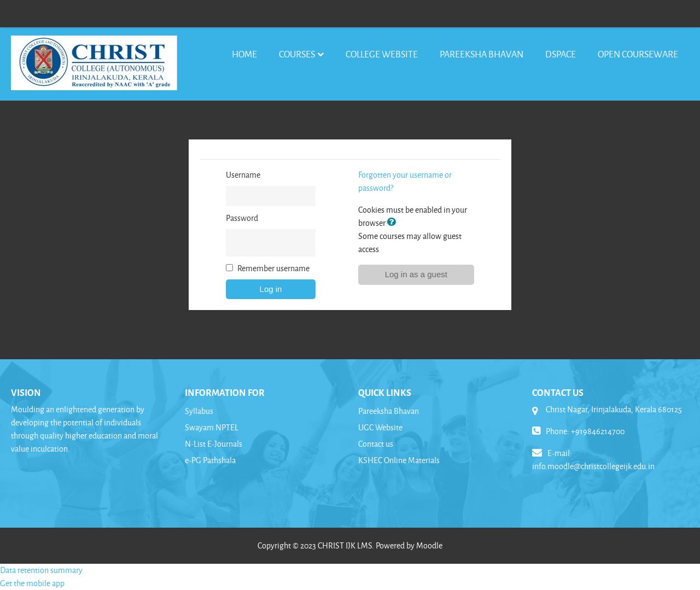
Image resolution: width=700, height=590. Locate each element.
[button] (394, 223)
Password (242, 218)
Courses (297, 54)
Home (244, 54)
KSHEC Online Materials (399, 460)
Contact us (376, 444)
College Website (382, 54)
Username (243, 175)
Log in (271, 289)
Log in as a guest (416, 274)
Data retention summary (41, 570)
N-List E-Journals (214, 444)
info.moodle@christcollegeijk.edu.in (593, 466)
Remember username (273, 268)
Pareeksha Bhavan (482, 54)
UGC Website (380, 427)
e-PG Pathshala (210, 460)
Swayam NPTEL (212, 427)
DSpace (561, 54)
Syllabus (199, 411)
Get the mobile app (32, 583)
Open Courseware (638, 54)
